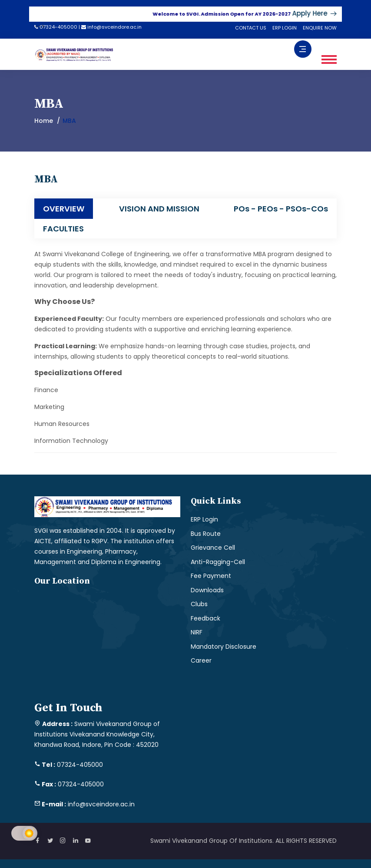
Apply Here (319, 13)
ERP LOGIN (285, 28)
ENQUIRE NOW (320, 28)
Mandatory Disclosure (224, 647)
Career (201, 660)
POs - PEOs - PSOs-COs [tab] (281, 209)
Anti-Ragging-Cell (218, 562)
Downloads (207, 590)
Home (44, 121)
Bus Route (206, 534)
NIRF (197, 632)
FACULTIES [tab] (63, 229)
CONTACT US (251, 28)
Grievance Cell (213, 548)
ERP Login (204, 519)
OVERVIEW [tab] (64, 209)
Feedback (205, 618)
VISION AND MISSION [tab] (159, 209)
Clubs (199, 604)
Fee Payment (211, 576)
